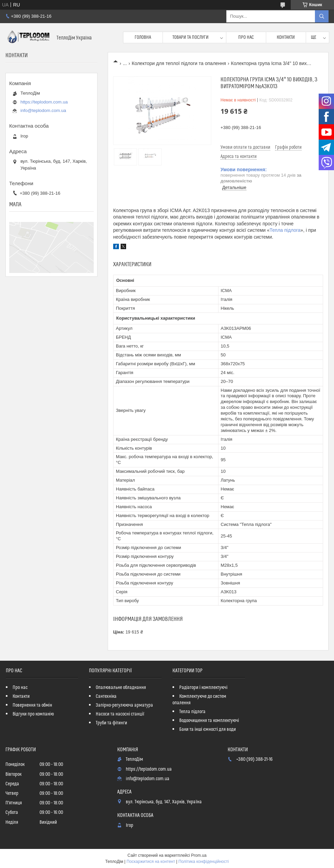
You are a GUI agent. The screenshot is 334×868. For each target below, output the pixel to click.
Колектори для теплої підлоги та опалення (179, 63)
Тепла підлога (285, 230)
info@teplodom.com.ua (43, 110)
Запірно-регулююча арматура (124, 705)
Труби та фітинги (111, 723)
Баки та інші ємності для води (208, 729)
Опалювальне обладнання (121, 688)
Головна (143, 37)
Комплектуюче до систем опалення (199, 700)
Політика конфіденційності (204, 862)
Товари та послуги (191, 37)
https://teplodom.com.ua (44, 102)
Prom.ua (199, 855)
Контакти (286, 37)
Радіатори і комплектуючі (203, 688)
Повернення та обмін (32, 705)
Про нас (246, 37)
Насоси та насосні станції (120, 714)
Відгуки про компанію (33, 714)
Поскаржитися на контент (151, 862)
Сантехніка (106, 696)
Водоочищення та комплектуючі (209, 721)
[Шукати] (322, 16)
